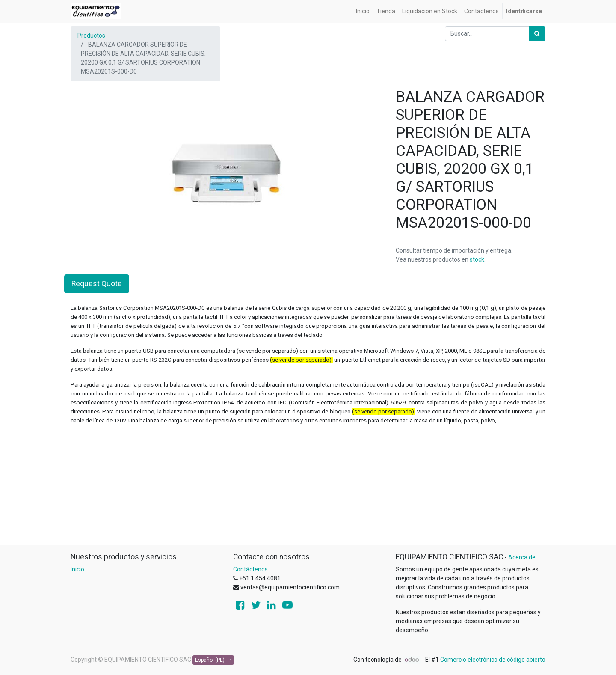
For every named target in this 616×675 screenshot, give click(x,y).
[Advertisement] (308, 485)
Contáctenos (250, 569)
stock (477, 259)
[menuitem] (363, 11)
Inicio (77, 569)
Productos (91, 36)
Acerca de (522, 557)
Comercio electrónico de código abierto (493, 660)
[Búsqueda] (537, 34)
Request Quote (97, 284)
